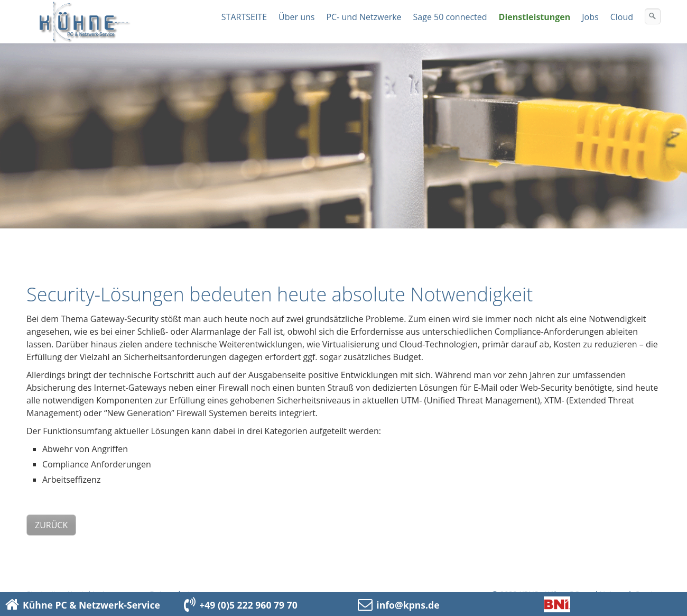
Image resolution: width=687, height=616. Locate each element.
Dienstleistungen (535, 17)
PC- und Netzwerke (364, 17)
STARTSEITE (244, 17)
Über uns (296, 17)
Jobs (590, 17)
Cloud (622, 17)
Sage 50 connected (450, 17)
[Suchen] (653, 16)
